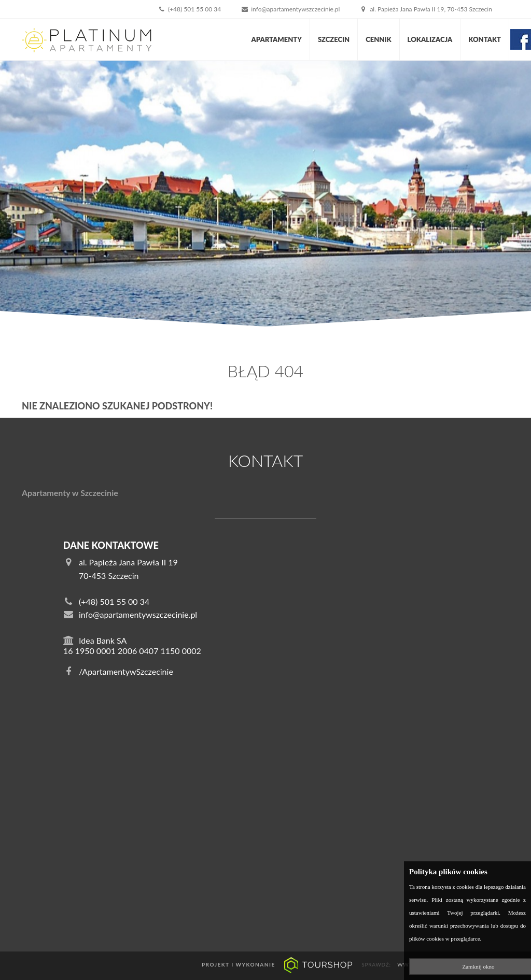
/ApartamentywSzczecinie (118, 671)
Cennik (378, 39)
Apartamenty (277, 39)
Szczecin (334, 39)
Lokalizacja (430, 39)
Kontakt (485, 39)
